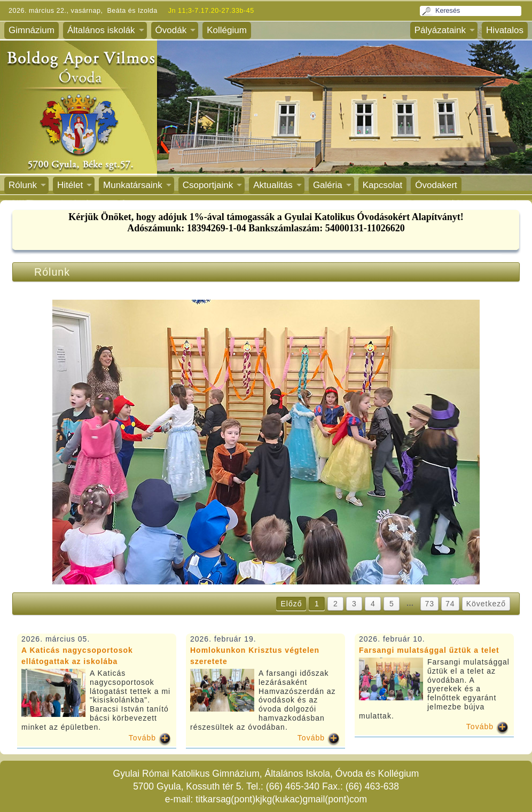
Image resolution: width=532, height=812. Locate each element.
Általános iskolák (101, 30)
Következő (486, 604)
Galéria (328, 185)
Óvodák (171, 30)
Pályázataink (440, 30)
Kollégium (227, 30)
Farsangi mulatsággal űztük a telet (429, 650)
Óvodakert (436, 185)
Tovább (142, 738)
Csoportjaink (208, 185)
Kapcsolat (383, 185)
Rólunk (23, 185)
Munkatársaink (133, 185)
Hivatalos (505, 30)
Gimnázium (32, 30)
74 (450, 604)
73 (429, 604)
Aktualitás (273, 185)
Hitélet (70, 185)
